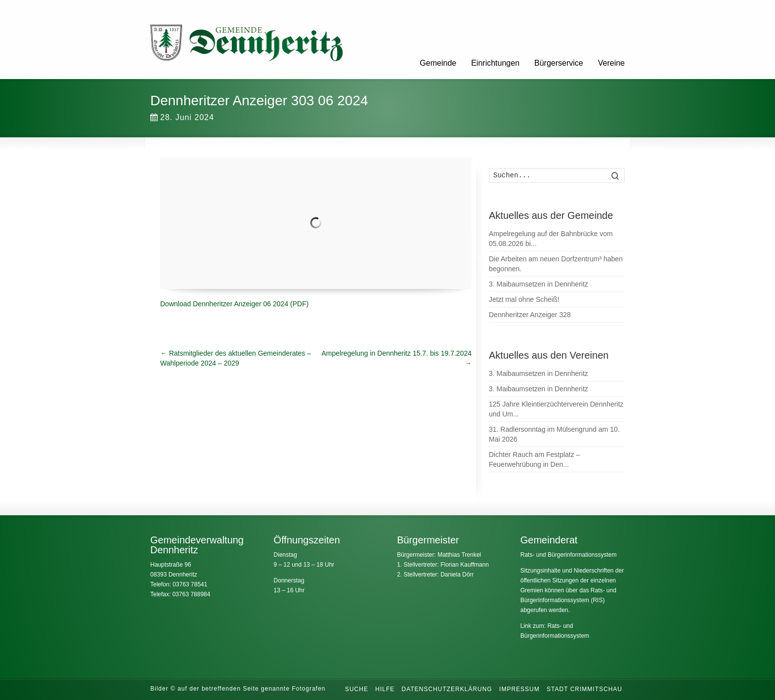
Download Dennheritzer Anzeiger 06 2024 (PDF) (234, 304)
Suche (357, 689)
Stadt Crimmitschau (584, 689)
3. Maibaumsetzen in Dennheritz (538, 284)
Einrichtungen (495, 63)
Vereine (611, 63)
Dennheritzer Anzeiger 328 (530, 315)
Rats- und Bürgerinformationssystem (569, 555)
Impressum (519, 689)
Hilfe (385, 689)
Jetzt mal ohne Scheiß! (524, 299)
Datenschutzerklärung (447, 689)
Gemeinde (438, 63)
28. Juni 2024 (182, 117)
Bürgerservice (559, 63)
